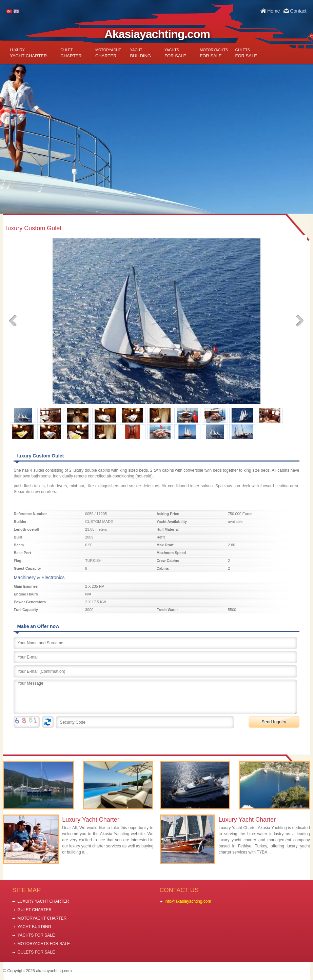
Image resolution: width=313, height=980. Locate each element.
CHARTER (71, 53)
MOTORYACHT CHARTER (42, 918)
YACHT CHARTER (28, 53)
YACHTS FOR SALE (36, 935)
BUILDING (141, 53)
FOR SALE (175, 53)
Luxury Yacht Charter (91, 820)
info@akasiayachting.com (188, 901)
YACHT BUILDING (34, 927)
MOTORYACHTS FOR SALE (44, 944)
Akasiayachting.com (157, 34)
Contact (298, 11)
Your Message (155, 697)
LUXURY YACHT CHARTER (43, 901)
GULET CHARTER (34, 910)
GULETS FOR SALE (36, 952)
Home (273, 11)
